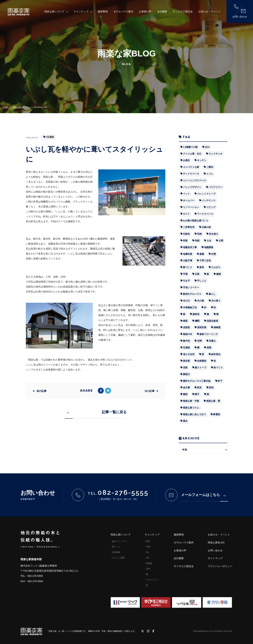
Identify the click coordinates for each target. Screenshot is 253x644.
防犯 (211, 388)
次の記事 (150, 391)
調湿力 (186, 374)
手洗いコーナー (191, 287)
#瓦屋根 (50, 137)
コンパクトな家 (191, 167)
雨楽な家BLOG (19, 107)
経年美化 (216, 354)
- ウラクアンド (152, 580)
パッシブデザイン (192, 187)
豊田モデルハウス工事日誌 (197, 381)
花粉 (185, 368)
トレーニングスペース (194, 180)
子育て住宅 (205, 261)
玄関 (199, 341)
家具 (202, 267)
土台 (209, 241)
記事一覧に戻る (97, 412)
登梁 (209, 348)
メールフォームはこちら (203, 495)
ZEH (207, 147)
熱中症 (186, 341)
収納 (199, 234)
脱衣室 (186, 361)
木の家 (201, 301)
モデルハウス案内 (123, 11)
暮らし (212, 294)
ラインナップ (81, 11)
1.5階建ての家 (190, 147)
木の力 (186, 301)
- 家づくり (116, 547)
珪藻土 (212, 341)
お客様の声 (145, 11)
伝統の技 (206, 227)
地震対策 (188, 254)
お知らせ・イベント (210, 11)
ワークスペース (205, 214)
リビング (211, 207)
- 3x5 (147, 558)
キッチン (202, 160)
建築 (219, 274)
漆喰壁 (217, 327)
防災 (199, 388)
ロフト (186, 214)
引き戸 (186, 281)
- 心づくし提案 (118, 558)
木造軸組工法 (190, 307)
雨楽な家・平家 (191, 401)
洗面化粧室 (212, 321)
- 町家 (147, 541)
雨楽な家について (54, 11)
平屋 (185, 274)
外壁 (214, 254)
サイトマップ (215, 558)
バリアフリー (216, 187)
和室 (185, 241)
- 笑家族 (148, 563)
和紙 (197, 241)
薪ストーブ (201, 368)
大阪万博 (188, 261)
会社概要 (162, 11)
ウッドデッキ (216, 154)
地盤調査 (209, 247)
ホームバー (189, 200)
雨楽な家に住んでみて (194, 414)
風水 (185, 421)
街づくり (218, 368)
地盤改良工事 (190, 247)
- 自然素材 (116, 552)
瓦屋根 (186, 348)
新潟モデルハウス (192, 294)
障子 (197, 394)
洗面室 (186, 327)
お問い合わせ (240, 11)
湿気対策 (202, 327)
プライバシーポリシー (220, 566)
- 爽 (146, 574)
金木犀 (186, 388)
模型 (185, 321)
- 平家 (147, 547)
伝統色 (186, 234)
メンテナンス (209, 200)
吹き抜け (214, 234)
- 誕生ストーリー (119, 541)
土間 (221, 241)
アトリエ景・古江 (192, 154)
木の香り (216, 301)
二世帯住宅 (189, 227)
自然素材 (202, 361)
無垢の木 (188, 334)
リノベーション (191, 207)
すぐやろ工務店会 (183, 11)
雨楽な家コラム (191, 408)
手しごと (202, 281)
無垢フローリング (209, 334)
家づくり (188, 267)
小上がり (216, 267)
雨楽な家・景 (213, 401)
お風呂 (186, 160)
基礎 (202, 254)
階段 (185, 394)
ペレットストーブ (206, 194)
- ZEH (147, 569)
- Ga (147, 552)
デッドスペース (191, 174)
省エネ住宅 (189, 354)
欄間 (197, 321)
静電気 (217, 414)
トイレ (210, 174)
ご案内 (210, 167)
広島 (197, 274)
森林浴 (196, 314)
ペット (186, 194)
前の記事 (42, 391)
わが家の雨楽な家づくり (196, 221)
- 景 (146, 585)
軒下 (220, 381)
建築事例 (103, 11)
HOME (5, 107)
